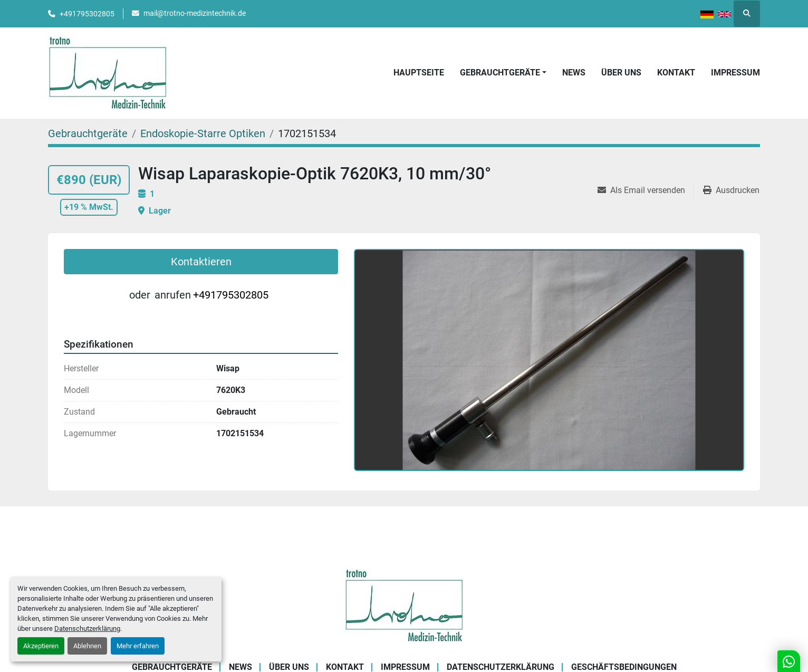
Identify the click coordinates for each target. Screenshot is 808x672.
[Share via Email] (646, 190)
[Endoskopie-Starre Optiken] (203, 133)
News (574, 73)
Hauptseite (419, 73)
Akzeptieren (41, 646)
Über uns (621, 73)
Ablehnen (87, 646)
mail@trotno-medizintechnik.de (195, 13)
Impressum (735, 73)
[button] (503, 73)
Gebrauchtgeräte (500, 73)
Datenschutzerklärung (87, 628)
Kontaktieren (201, 262)
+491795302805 (87, 14)
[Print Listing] (731, 190)
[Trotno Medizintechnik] (404, 605)
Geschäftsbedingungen (624, 667)
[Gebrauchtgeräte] (88, 133)
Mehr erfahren (138, 646)
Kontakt (676, 73)
